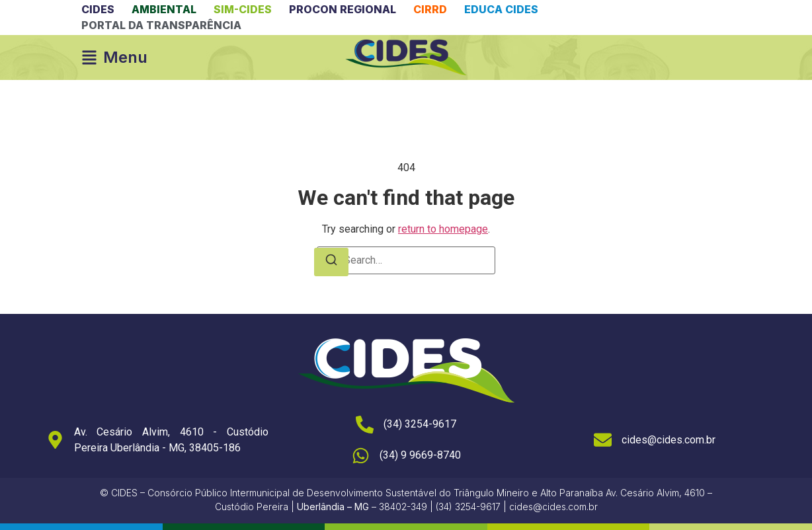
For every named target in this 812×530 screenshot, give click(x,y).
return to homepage (443, 229)
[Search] (331, 262)
